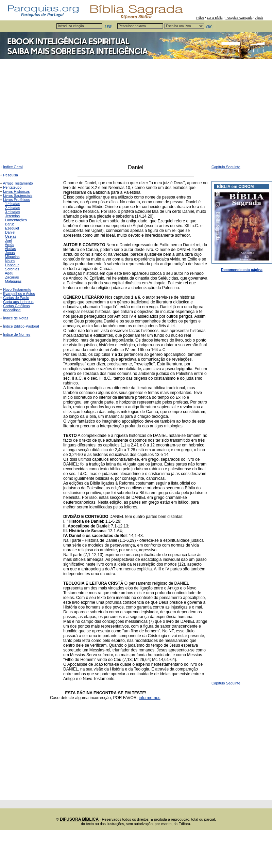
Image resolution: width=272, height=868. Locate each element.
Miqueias (12, 257)
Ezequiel (12, 228)
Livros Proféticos (16, 200)
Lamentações (16, 220)
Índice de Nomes (17, 334)
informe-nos (149, 698)
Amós (9, 244)
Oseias (11, 236)
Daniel (10, 232)
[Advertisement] (136, 113)
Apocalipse (12, 310)
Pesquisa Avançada (239, 18)
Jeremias (12, 216)
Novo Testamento (17, 289)
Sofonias (12, 269)
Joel (8, 240)
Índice (200, 18)
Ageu (9, 273)
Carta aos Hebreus (18, 302)
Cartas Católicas (16, 306)
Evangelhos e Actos (19, 294)
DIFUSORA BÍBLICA (79, 819)
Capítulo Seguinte (226, 167)
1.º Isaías (13, 204)
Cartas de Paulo (16, 298)
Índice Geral (13, 167)
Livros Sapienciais (18, 195)
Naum (10, 261)
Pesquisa (11, 175)
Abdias (10, 249)
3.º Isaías (13, 212)
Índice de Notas (16, 318)
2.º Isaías (13, 208)
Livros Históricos (16, 191)
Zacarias (12, 277)
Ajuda (259, 18)
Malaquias (13, 281)
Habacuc (12, 265)
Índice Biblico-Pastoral (21, 326)
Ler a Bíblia (215, 18)
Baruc (10, 224)
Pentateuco (12, 187)
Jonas (10, 253)
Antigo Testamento (18, 183)
